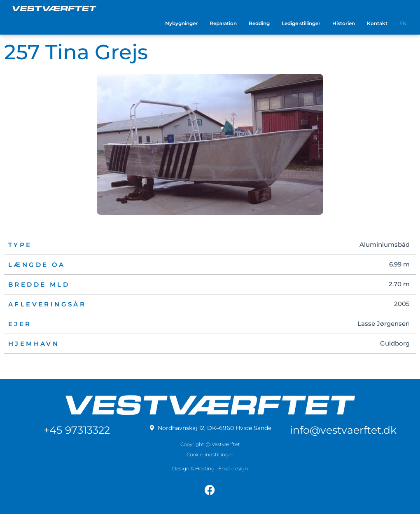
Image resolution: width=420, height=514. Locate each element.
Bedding (259, 23)
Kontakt (377, 23)
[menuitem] (403, 23)
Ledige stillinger (301, 23)
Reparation (223, 23)
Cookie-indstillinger (210, 452)
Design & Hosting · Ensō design (210, 466)
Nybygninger (181, 23)
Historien (344, 23)
